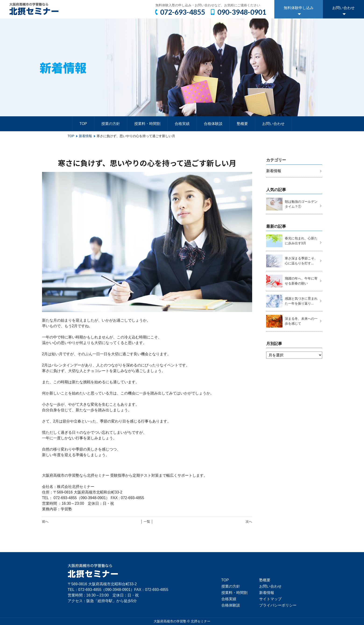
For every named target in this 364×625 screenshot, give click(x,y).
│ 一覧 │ (147, 522)
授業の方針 (111, 124)
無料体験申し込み (299, 8)
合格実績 (182, 124)
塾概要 (242, 124)
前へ (45, 522)
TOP (83, 124)
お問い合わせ (343, 8)
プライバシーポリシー (278, 605)
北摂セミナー (201, 621)
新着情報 (85, 136)
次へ (249, 522)
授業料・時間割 (147, 124)
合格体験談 (213, 124)
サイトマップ (270, 599)
